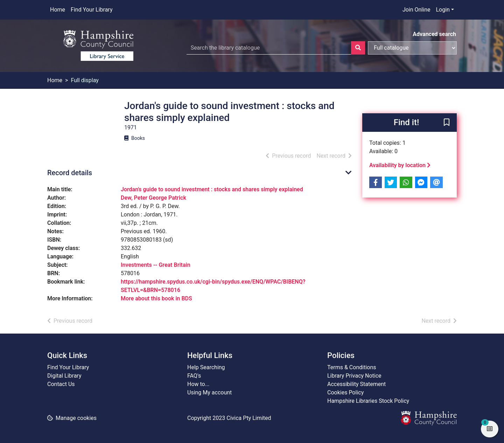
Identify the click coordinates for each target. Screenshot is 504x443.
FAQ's (194, 376)
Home (58, 10)
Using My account (209, 392)
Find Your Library (92, 10)
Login (443, 10)
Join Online (416, 10)
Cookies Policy (345, 392)
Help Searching (206, 367)
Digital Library (64, 376)
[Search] (358, 48)
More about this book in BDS (156, 298)
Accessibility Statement (356, 384)
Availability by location (400, 165)
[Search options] (412, 48)
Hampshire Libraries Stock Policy (368, 401)
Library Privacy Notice (354, 376)
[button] (447, 123)
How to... (198, 384)
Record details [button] (70, 173)
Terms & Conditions (352, 367)
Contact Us (61, 384)
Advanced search (434, 34)
